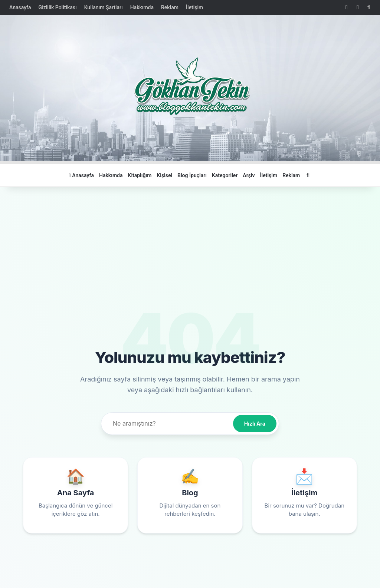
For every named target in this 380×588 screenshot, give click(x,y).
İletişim (194, 7)
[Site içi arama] (168, 424)
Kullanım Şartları (104, 7)
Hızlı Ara (255, 424)
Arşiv (249, 175)
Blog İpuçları (192, 175)
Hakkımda (142, 7)
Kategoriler (225, 175)
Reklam (170, 7)
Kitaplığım (140, 175)
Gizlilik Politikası (58, 7)
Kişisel (164, 175)
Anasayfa (20, 7)
